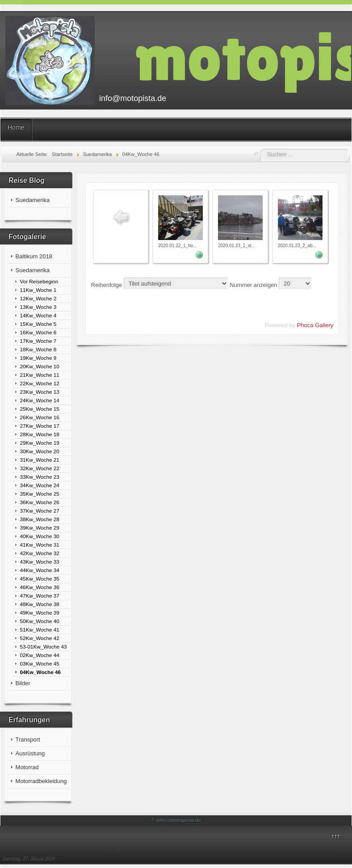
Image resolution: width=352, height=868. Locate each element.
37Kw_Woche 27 (40, 511)
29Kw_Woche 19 (40, 443)
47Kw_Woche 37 (40, 596)
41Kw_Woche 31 (40, 545)
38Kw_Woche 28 (40, 519)
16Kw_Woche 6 (38, 332)
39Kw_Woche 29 (40, 528)
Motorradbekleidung (41, 781)
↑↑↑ (336, 836)
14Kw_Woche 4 (38, 315)
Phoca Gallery (315, 325)
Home (16, 127)
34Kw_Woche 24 (40, 485)
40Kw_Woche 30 (40, 536)
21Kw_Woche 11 (40, 375)
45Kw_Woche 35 (40, 579)
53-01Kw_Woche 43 (44, 647)
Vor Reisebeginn (39, 281)
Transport (28, 739)
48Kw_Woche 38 (40, 604)
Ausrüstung (30, 753)
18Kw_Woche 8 (38, 349)
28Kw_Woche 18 (40, 434)
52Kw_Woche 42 (40, 638)
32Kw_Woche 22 (40, 468)
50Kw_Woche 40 (40, 621)
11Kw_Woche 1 (38, 290)
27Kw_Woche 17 (40, 426)
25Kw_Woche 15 (40, 409)
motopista (243, 57)
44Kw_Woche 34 (40, 570)
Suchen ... (260, 149)
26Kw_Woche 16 (40, 417)
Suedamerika (33, 200)
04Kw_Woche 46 (40, 672)
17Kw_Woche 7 (38, 341)
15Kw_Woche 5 (38, 324)
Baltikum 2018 (34, 256)
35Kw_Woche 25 (40, 494)
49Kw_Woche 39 (40, 613)
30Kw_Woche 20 (40, 451)
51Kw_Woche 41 (40, 630)
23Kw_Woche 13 (40, 392)
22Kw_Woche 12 (40, 383)
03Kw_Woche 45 (40, 664)
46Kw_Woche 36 (40, 587)
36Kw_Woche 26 (40, 502)
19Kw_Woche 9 (38, 358)
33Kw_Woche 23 (40, 477)
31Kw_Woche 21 (40, 460)
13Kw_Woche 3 (38, 307)
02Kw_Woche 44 (40, 655)
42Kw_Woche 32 (40, 553)
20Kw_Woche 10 (40, 366)
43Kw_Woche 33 (40, 562)
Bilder (23, 683)
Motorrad (27, 767)
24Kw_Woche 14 (40, 400)
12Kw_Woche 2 (38, 298)
